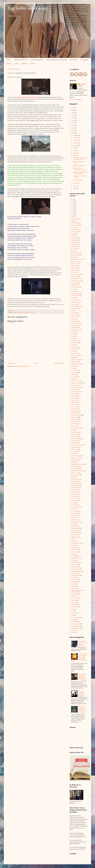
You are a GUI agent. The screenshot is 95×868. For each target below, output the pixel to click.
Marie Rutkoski (75, 469)
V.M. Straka (74, 600)
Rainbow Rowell (75, 522)
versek (73, 630)
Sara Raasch (74, 548)
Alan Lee (73, 227)
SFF (72, 539)
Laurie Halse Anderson (77, 445)
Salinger (73, 541)
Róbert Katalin (75, 537)
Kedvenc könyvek (76, 415)
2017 (73, 115)
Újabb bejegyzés (12, 363)
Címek (17, 64)
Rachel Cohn (74, 520)
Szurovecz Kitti (75, 569)
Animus (73, 236)
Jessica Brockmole (76, 387)
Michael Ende (75, 481)
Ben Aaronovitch (75, 255)
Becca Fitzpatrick (76, 253)
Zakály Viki (74, 613)
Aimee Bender (75, 223)
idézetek (73, 620)
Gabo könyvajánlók (37, 60)
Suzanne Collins (75, 563)
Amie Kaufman (75, 229)
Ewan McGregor (75, 330)
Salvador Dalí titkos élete (79, 166)
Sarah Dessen (75, 550)
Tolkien (73, 586)
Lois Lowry (74, 452)
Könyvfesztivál (75, 437)
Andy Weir (74, 234)
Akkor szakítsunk (76, 225)
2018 (73, 113)
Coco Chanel (74, 300)
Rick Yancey (74, 526)
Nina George (74, 498)
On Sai (73, 503)
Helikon (73, 358)
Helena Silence (75, 355)
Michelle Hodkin (75, 484)
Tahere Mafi (74, 573)
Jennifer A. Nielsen (76, 381)
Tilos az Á (74, 584)
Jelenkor (73, 379)
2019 (73, 110)
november (76, 138)
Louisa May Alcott (76, 456)
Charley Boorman (76, 293)
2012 (73, 128)
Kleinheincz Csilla (76, 428)
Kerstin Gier (74, 424)
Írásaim (73, 632)
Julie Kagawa (75, 402)
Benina (73, 257)
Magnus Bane (75, 460)
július (75, 148)
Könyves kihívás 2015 (21, 60)
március (75, 183)
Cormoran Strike (75, 306)
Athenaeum (74, 246)
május (75, 153)
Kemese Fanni (75, 420)
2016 (73, 118)
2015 (73, 120)
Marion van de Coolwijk (77, 471)
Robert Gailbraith (76, 528)
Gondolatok (74, 349)
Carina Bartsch (75, 283)
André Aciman (75, 232)
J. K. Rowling (75, 372)
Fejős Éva (74, 332)
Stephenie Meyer (75, 558)
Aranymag (83, 84)
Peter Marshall (75, 513)
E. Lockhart (74, 326)
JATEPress (74, 375)
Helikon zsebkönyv (76, 360)
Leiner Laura (74, 449)
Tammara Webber (76, 575)
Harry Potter (74, 353)
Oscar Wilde (74, 505)
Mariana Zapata (75, 466)
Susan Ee (73, 560)
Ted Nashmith (75, 582)
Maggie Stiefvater (76, 458)
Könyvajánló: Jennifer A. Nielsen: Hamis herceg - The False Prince (82, 710)
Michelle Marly (75, 486)
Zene (72, 615)
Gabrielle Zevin (75, 340)
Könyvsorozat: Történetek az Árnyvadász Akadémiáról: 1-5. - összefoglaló (83, 677)
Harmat (73, 351)
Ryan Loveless (75, 535)
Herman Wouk (75, 362)
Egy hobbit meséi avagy (28, 8)
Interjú (73, 366)
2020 (73, 108)
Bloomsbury (74, 268)
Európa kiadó (75, 328)
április (75, 156)
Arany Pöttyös (75, 244)
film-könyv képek (76, 618)
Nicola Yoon (74, 496)
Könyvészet (74, 441)
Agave (73, 221)
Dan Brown (74, 313)
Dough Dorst (74, 321)
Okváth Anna (74, 501)
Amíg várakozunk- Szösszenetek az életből (79, 169)
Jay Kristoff (74, 377)
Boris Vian (74, 272)
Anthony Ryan (75, 242)
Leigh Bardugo (75, 447)
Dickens (73, 319)
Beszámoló (74, 266)
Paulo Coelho (75, 511)
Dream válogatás (75, 323)
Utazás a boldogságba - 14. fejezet (82, 693)
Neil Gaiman (74, 494)
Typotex (73, 596)
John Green (74, 394)
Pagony (73, 509)
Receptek (73, 524)
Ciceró (73, 298)
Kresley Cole (74, 434)
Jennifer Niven (75, 385)
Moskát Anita (75, 490)
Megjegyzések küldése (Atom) (22, 366)
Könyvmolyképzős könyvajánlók (56, 60)
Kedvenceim (74, 60)
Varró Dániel (74, 605)
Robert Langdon (75, 531)
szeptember (76, 143)
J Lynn (73, 368)
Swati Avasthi (75, 565)
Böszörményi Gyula (76, 281)
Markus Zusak (75, 473)
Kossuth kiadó (75, 432)
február (75, 186)
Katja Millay (74, 413)
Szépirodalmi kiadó (76, 571)
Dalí (18, 312)
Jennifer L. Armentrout (77, 383)
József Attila (74, 405)
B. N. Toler (74, 249)
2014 (73, 123)
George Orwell (75, 347)
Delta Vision (74, 317)
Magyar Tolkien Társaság (78, 464)
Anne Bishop (74, 240)
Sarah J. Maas (75, 552)
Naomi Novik (75, 492)
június (75, 151)
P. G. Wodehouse (75, 507)
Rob (33, 312)
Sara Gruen (74, 546)
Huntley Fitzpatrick (76, 364)
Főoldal (8, 60)
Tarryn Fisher (75, 580)
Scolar (73, 554)
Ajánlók (14, 312)
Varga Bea (74, 603)
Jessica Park (74, 390)
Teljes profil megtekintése (76, 99)
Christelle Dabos (75, 296)
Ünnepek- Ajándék (77, 180)
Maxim (73, 477)
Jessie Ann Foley (75, 392)
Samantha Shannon (76, 543)
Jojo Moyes (74, 396)
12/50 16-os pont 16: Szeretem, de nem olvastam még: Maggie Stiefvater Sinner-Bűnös (79, 658)
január (75, 188)
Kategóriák (84, 60)
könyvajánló (74, 622)
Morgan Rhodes (75, 488)
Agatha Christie (75, 219)
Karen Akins (74, 409)
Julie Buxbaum (75, 398)
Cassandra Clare (75, 287)
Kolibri (73, 430)
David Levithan (75, 315)
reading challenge (76, 628)
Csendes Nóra (75, 308)
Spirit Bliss (74, 556)
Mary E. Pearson (75, 475)
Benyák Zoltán (75, 264)
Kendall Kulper (75, 422)
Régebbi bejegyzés (59, 363)
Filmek (33, 64)
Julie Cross (74, 400)
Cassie (73, 289)
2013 (73, 125)
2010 (73, 133)
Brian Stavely (75, 276)
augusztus (76, 145)
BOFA (73, 251)
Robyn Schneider (76, 533)
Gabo (73, 338)
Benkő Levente (75, 261)
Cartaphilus (74, 285)
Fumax (73, 336)
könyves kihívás (75, 624)
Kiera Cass (74, 426)
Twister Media (75, 594)
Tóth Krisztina (75, 598)
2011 (73, 131)
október (75, 140)
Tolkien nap (74, 588)
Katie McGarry (75, 411)
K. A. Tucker (74, 407)
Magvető (73, 462)
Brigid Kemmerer (76, 278)
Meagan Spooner (75, 479)
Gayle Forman (75, 343)
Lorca (30, 312)
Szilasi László (75, 567)
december (76, 135)
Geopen (73, 345)
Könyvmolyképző (76, 439)
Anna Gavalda (75, 238)
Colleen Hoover (75, 302)
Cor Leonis (74, 304)
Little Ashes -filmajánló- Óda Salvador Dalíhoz (80, 173)
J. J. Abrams (74, 370)
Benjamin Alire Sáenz (77, 259)
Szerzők (9, 64)
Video (73, 611)
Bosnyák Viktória (76, 274)
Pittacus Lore (74, 516)
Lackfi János (74, 443)
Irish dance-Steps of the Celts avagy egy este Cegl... (80, 159)
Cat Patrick (74, 291)
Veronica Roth (75, 607)
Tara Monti (74, 578)
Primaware (74, 518)
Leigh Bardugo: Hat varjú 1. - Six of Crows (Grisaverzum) (83, 644)
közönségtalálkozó (76, 626)
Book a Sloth (74, 270)
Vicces (73, 609)
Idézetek (25, 64)
